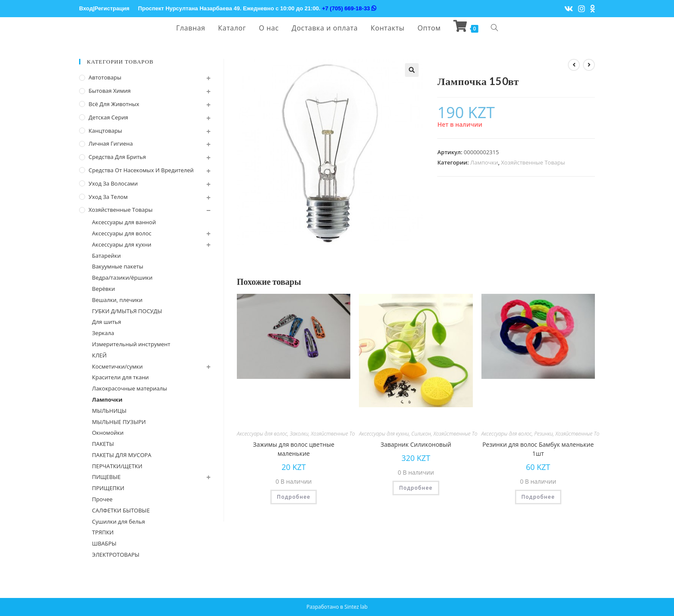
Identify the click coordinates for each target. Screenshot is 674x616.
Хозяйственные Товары (533, 162)
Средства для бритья (117, 157)
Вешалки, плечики (117, 300)
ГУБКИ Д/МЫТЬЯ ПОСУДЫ (127, 311)
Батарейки (106, 256)
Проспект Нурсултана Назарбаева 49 (189, 8)
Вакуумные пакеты (118, 266)
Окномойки (108, 433)
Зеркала (103, 333)
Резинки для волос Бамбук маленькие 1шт (538, 449)
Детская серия (108, 117)
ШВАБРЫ (104, 543)
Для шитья (107, 322)
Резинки (544, 434)
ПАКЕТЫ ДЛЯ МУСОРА (122, 455)
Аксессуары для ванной (124, 222)
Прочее (102, 499)
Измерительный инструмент (131, 344)
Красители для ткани (120, 377)
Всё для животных (114, 104)
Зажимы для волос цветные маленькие (294, 449)
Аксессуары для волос (262, 434)
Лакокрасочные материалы (130, 388)
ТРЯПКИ (103, 532)
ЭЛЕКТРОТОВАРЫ (116, 555)
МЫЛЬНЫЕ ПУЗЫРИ (119, 422)
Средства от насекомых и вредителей (141, 170)
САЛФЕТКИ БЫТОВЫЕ (121, 510)
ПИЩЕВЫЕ (106, 477)
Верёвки (103, 289)
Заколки (299, 434)
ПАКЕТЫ (103, 444)
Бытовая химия (110, 91)
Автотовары (105, 77)
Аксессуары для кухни (384, 434)
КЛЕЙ (99, 355)
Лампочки (484, 162)
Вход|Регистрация (104, 8)
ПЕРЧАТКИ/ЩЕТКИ (117, 466)
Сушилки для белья (118, 521)
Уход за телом (108, 197)
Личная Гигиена (111, 143)
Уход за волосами (113, 183)
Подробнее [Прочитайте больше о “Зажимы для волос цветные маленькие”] (294, 497)
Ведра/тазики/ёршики (122, 278)
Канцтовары (105, 131)
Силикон (421, 434)
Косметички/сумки (117, 366)
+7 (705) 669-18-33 (349, 8)
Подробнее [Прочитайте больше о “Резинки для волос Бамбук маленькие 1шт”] (538, 497)
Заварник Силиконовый (416, 444)
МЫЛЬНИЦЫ (109, 411)
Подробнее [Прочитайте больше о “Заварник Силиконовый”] (416, 488)
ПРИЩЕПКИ (108, 488)
